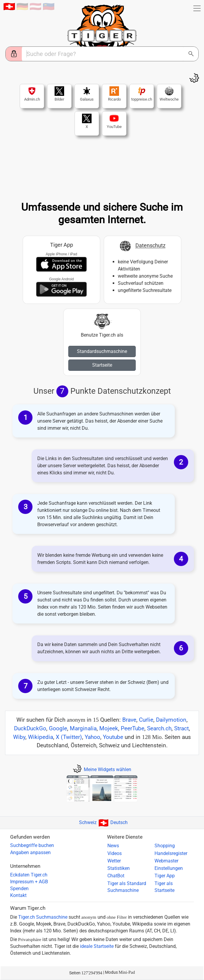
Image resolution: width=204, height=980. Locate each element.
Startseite (102, 365)
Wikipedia (41, 737)
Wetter (114, 861)
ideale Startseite (97, 946)
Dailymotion (171, 720)
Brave (129, 720)
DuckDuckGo (30, 728)
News (113, 846)
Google (58, 728)
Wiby (19, 737)
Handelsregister (171, 854)
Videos (115, 854)
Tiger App (165, 876)
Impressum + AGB (29, 882)
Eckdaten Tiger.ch (29, 875)
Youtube (113, 737)
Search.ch (159, 728)
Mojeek (109, 728)
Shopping (165, 846)
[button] (197, 8)
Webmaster (166, 861)
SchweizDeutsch (103, 822)
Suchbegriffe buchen (32, 845)
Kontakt (18, 895)
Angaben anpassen (30, 853)
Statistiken (119, 868)
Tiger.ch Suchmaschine (43, 917)
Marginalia (83, 728)
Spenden (19, 889)
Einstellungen (169, 868)
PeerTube (133, 728)
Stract (181, 728)
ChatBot (116, 876)
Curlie (146, 720)
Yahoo (92, 737)
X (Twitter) (69, 737)
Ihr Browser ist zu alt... (102, 169)
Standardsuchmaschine (102, 351)
